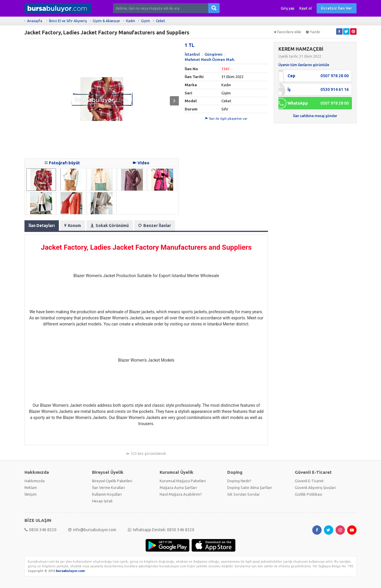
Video (141, 163)
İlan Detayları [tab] (42, 226)
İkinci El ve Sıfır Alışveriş (68, 21)
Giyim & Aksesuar (106, 21)
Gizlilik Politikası (308, 494)
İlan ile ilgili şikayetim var (226, 119)
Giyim (145, 21)
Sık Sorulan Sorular (244, 494)
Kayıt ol (306, 8)
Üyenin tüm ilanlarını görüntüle (304, 65)
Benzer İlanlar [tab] (155, 226)
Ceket (160, 21)
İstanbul (192, 54)
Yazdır (313, 32)
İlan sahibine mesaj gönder (315, 116)
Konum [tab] (73, 226)
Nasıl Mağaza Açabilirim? (181, 494)
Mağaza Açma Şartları (178, 487)
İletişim (31, 494)
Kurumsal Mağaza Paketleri (183, 481)
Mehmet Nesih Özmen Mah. (210, 59)
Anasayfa (35, 21)
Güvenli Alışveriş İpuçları (315, 487)
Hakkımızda (35, 481)
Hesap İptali (102, 501)
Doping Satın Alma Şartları (250, 487)
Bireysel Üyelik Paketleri (112, 481)
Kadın (131, 21)
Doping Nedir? (239, 481)
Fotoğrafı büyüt (62, 163)
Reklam (31, 487)
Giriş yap (288, 8)
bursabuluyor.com (70, 571)
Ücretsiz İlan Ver (337, 8)
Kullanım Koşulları (107, 494)
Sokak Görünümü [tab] (110, 226)
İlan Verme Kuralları (109, 487)
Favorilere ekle (287, 32)
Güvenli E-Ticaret (309, 481)
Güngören (214, 54)
